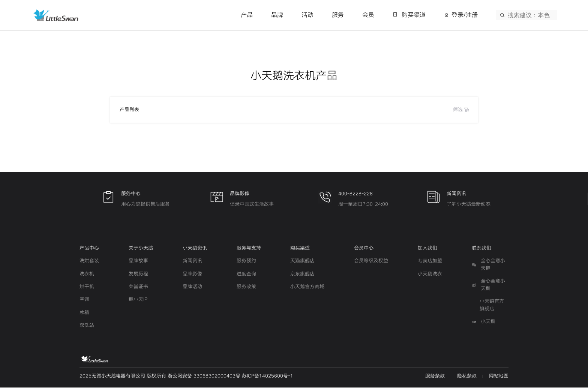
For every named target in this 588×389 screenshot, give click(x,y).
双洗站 (87, 327)
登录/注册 (465, 15)
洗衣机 (87, 275)
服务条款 (435, 377)
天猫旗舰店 (302, 263)
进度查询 (246, 275)
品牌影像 (192, 275)
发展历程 (138, 275)
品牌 (277, 15)
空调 (84, 301)
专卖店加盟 (430, 263)
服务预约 (246, 263)
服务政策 (246, 288)
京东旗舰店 (302, 275)
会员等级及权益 (371, 263)
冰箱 (84, 314)
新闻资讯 (192, 263)
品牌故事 (138, 263)
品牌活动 (192, 288)
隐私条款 (467, 377)
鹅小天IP (138, 301)
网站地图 (499, 377)
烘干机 (87, 288)
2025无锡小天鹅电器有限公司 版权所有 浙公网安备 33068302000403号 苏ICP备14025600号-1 (186, 377)
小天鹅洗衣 (430, 275)
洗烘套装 (89, 263)
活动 (307, 15)
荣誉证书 (138, 288)
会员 (368, 15)
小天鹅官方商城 (307, 288)
